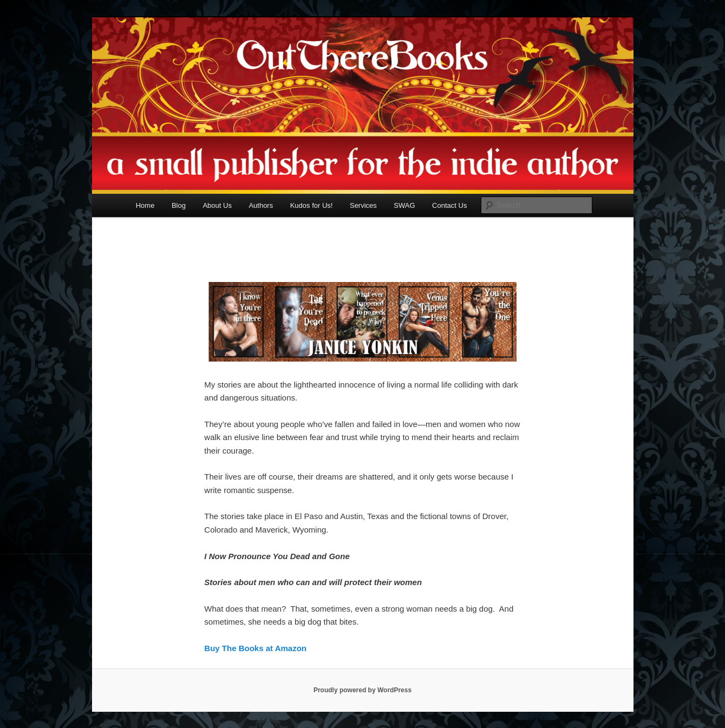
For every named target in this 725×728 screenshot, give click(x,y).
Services (363, 205)
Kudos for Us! (312, 205)
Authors (261, 205)
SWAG (404, 205)
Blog (179, 205)
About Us (217, 205)
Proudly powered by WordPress (362, 690)
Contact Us (449, 205)
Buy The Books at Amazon (255, 648)
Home (145, 205)
